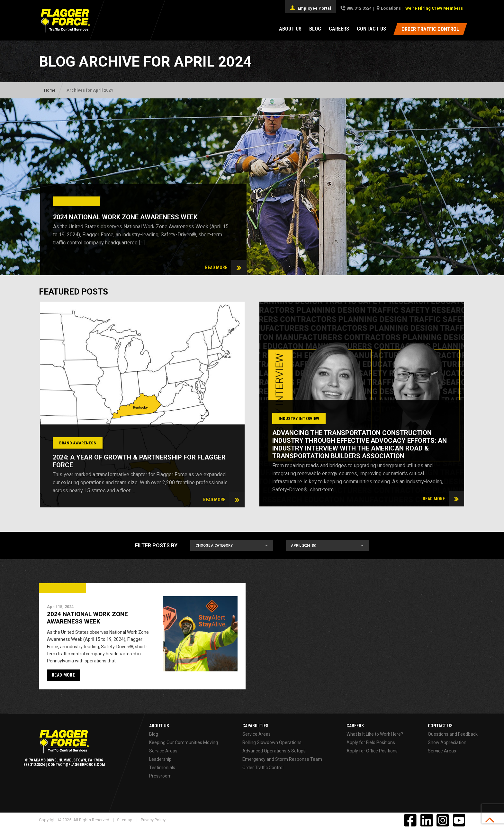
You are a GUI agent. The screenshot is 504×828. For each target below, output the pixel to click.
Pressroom (160, 776)
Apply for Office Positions (372, 751)
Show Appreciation (447, 742)
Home (50, 90)
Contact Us (371, 29)
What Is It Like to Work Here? (375, 734)
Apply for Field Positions (371, 742)
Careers (339, 29)
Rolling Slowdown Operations (272, 742)
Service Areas (163, 751)
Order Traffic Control (263, 768)
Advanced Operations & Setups (274, 751)
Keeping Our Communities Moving (184, 742)
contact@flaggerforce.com (76, 765)
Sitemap (125, 820)
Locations (391, 8)
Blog (315, 29)
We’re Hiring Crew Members (434, 8)
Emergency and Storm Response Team (282, 759)
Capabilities (255, 726)
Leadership (160, 759)
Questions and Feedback (453, 734)
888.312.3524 (359, 8)
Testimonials (162, 768)
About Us (290, 29)
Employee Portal (310, 8)
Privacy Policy (153, 820)
